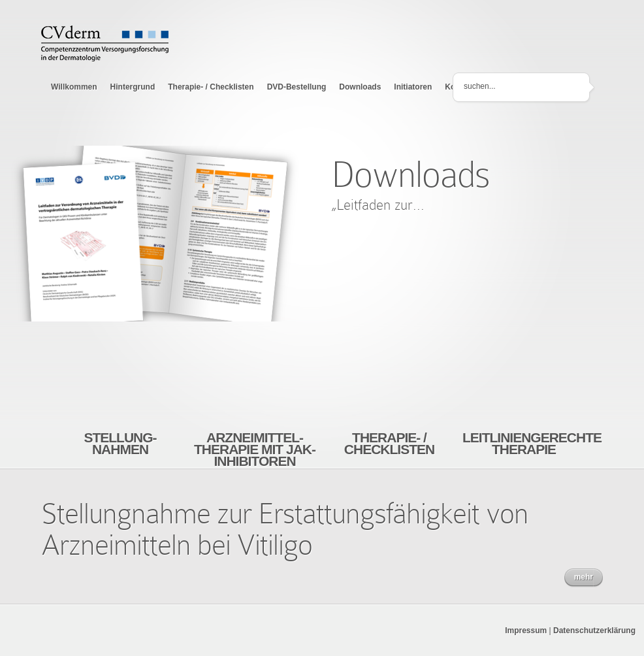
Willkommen (74, 87)
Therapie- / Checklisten (211, 87)
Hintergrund (133, 87)
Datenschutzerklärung (594, 631)
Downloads (360, 87)
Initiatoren (413, 87)
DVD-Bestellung (297, 87)
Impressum (526, 631)
